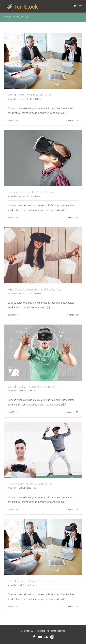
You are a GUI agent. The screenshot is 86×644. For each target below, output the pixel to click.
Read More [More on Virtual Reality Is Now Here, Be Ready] (12, 607)
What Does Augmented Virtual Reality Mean (35, 289)
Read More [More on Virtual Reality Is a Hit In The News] (12, 120)
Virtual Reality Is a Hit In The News (29, 95)
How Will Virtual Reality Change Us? (30, 484)
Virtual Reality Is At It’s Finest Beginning (33, 387)
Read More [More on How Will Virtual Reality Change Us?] (12, 509)
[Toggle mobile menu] (81, 6)
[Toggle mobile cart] (75, 6)
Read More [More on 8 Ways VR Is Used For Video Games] (12, 218)
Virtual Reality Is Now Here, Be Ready (31, 581)
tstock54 (14, 99)
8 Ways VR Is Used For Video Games (31, 192)
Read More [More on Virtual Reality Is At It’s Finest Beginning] (12, 412)
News (39, 99)
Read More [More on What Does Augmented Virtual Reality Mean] (12, 315)
